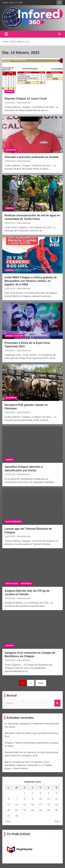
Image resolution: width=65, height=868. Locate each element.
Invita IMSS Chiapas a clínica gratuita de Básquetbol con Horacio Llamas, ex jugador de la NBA (31, 281)
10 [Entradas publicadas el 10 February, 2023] (41, 799)
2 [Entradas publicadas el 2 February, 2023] (32, 793)
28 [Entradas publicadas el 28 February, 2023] (17, 816)
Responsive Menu (60, 3)
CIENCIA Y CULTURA (15, 336)
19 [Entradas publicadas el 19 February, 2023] (56, 804)
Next (41, 683)
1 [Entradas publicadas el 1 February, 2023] (25, 793)
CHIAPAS (9, 91)
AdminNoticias (24, 103)
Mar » (58, 821)
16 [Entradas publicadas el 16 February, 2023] (32, 804)
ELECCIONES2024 (13, 522)
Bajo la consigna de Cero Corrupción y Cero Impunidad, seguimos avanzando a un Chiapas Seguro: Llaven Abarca (28, 765)
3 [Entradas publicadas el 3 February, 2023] (40, 793)
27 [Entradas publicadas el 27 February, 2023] (9, 816)
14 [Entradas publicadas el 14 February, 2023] (17, 804)
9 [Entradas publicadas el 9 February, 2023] (32, 799)
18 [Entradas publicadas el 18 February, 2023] (49, 804)
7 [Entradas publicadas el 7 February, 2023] (17, 799)
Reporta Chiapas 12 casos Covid (26, 99)
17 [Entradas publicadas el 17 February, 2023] (41, 804)
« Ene (7, 821)
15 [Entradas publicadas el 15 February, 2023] (24, 804)
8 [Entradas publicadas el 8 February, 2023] (25, 799)
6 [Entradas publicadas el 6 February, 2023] (8, 799)
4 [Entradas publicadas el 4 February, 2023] (48, 793)
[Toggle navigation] (6, 34)
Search (57, 703)
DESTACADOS (12, 584)
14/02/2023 (10, 103)
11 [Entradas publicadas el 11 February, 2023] (49, 799)
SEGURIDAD (11, 150)
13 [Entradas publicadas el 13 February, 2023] (9, 804)
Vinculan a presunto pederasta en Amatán (32, 157)
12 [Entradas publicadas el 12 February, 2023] (56, 799)
